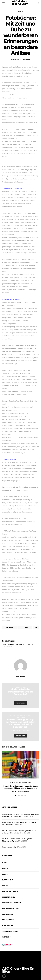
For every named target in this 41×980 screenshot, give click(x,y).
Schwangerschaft (10, 931)
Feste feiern (21, 645)
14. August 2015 (16, 59)
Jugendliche (8, 880)
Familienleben (9, 645)
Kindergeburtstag (10, 908)
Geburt (5, 874)
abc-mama (26, 59)
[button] (16, 795)
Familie (21, 11)
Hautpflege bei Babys (9, 847)
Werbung (6, 937)
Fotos (31, 645)
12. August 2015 (17, 698)
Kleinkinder (7, 914)
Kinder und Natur (10, 891)
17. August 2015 (16, 731)
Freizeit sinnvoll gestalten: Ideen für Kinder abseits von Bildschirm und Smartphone (20, 787)
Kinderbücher (8, 897)
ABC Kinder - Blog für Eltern (18, 970)
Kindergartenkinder (24, 716)
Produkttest (8, 920)
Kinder (23, 687)
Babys (17, 687)
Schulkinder (21, 718)
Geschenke (8, 647)
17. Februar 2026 (24, 792)
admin (26, 698)
